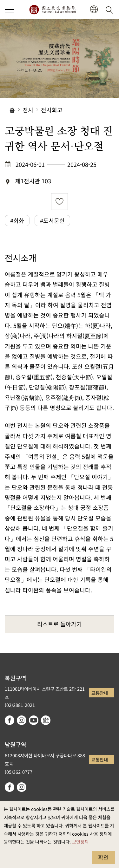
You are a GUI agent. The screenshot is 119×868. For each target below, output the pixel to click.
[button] (10, 10)
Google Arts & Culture (46, 720)
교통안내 (100, 693)
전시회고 (52, 110)
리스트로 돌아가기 (60, 624)
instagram (22, 720)
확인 (103, 857)
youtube (34, 720)
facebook (10, 720)
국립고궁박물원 (53, 10)
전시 (28, 110)
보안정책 (80, 842)
